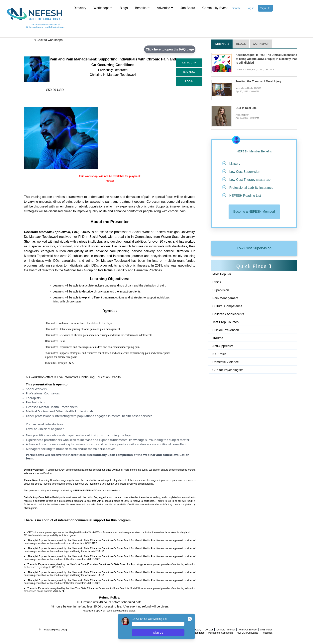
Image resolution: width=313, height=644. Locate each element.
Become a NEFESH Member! (254, 212)
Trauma (218, 338)
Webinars (222, 44)
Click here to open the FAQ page (169, 49)
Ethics (217, 283)
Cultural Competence (227, 307)
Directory (80, 8)
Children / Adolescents (228, 315)
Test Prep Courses (226, 322)
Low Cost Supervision (254, 248)
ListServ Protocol (225, 630)
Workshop (261, 44)
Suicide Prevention (226, 330)
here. (35, 508)
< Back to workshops (49, 40)
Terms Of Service (247, 630)
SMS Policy (266, 630)
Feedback (267, 633)
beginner (57, 429)
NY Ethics (219, 354)
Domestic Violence (226, 362)
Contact (209, 630)
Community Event (215, 8)
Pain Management (225, 299)
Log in (251, 8)
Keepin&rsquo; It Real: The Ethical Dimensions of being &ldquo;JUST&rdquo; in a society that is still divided (266, 59)
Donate (236, 8)
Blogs (124, 8)
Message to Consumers (221, 633)
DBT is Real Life (246, 108)
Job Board (188, 8)
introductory (54, 424)
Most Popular (222, 275)
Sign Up (265, 8)
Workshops (103, 8)
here (118, 491)
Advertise (165, 8)
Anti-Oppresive (223, 346)
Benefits (142, 8)
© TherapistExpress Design (53, 630)
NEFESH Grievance (248, 633)
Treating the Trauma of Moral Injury (259, 81)
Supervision (221, 291)
